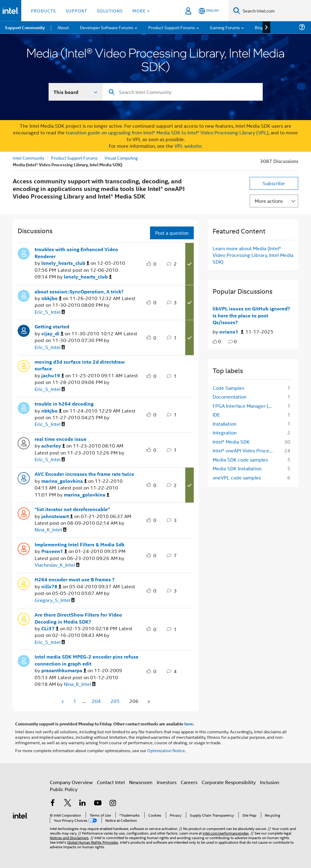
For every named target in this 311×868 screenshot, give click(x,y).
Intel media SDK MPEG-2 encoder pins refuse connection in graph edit (87, 660)
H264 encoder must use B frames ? (75, 579)
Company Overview (71, 782)
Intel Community (29, 158)
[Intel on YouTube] (98, 803)
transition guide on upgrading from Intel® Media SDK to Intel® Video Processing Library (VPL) (167, 132)
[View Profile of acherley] (53, 446)
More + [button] (141, 10)
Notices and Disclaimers (69, 837)
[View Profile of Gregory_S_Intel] (55, 600)
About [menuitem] (63, 27)
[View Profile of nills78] (51, 587)
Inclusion (270, 782)
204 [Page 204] (96, 701)
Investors (167, 782)
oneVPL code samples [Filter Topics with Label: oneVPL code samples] (237, 477)
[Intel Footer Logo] (20, 815)
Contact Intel (111, 782)
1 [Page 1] (75, 701)
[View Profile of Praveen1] (54, 551)
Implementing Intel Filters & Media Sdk (80, 545)
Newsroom (141, 782)
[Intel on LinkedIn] (83, 803)
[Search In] (76, 92)
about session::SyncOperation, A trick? (79, 292)
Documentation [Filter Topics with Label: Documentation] (229, 397)
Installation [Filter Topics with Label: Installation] (224, 424)
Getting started (52, 327)
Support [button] (76, 10)
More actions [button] (269, 201)
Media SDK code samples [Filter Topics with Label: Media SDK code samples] (240, 460)
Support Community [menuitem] (25, 27)
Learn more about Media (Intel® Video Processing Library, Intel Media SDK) (253, 255)
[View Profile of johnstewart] (57, 516)
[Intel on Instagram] (113, 803)
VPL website (188, 146)
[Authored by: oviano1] (231, 332)
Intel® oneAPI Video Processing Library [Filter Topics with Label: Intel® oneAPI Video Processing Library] (245, 450)
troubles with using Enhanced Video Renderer (76, 253)
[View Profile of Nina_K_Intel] (51, 530)
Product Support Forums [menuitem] (172, 27)
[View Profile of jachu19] (53, 376)
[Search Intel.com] (276, 11)
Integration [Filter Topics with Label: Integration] (225, 432)
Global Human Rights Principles (93, 842)
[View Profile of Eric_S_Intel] (50, 312)
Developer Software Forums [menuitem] (107, 27)
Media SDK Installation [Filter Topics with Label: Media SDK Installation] (237, 468)
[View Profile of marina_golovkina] (64, 481)
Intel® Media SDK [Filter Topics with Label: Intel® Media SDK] (231, 442)
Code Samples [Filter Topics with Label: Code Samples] (228, 388)
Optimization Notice (166, 750)
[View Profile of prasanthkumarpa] (64, 671)
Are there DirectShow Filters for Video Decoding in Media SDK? (78, 618)
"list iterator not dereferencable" (72, 509)
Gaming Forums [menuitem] (225, 27)
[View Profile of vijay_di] (52, 334)
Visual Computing (121, 158)
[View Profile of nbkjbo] (51, 298)
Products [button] (43, 10)
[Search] (237, 10)
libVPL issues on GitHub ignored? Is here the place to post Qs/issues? (251, 315)
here (189, 724)
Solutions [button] (110, 10)
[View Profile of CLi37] (50, 629)
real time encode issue (61, 439)
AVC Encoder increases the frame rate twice (84, 474)
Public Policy (64, 789)
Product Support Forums (74, 158)
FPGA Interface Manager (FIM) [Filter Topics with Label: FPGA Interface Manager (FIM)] (245, 406)
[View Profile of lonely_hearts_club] (65, 263)
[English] (209, 11)
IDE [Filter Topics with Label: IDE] (216, 415)
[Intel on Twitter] (68, 803)
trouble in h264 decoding (64, 404)
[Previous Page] (63, 702)
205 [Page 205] (115, 701)
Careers (189, 782)
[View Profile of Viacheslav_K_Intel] (57, 565)
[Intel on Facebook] (53, 803)
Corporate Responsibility (229, 782)
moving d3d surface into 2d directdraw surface (80, 365)
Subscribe (274, 183)
